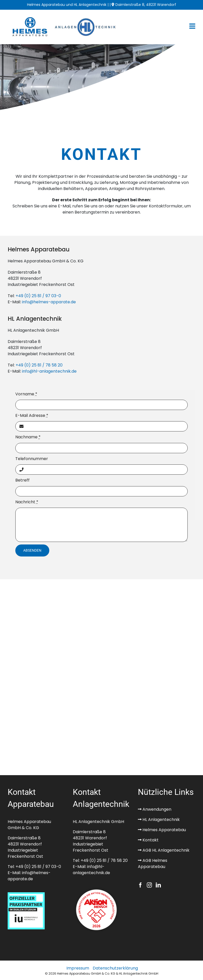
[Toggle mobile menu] (192, 26)
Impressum (78, 968)
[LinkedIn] (158, 885)
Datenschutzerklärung (115, 968)
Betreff (22, 480)
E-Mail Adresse (32, 415)
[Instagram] (149, 885)
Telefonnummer (32, 459)
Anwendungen (156, 809)
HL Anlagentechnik (161, 820)
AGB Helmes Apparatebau (153, 864)
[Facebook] (140, 885)
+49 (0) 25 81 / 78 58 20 (39, 365)
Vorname (26, 394)
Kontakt (150, 840)
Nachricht (27, 502)
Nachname (28, 437)
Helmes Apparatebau (164, 830)
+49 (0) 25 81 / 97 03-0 (38, 296)
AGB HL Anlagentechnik (165, 850)
